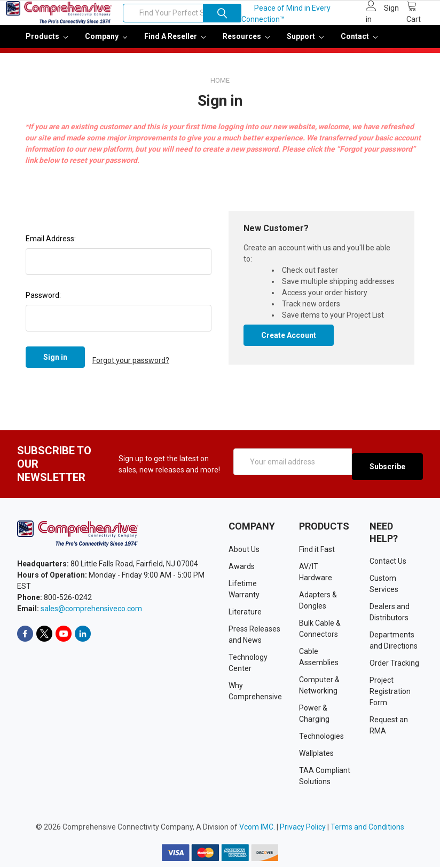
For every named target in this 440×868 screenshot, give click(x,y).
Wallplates (316, 754)
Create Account (289, 343)
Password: (43, 303)
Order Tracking (394, 664)
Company (106, 44)
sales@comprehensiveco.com (91, 610)
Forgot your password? (131, 365)
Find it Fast (317, 550)
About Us (244, 550)
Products (47, 44)
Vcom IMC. (257, 828)
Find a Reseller (175, 44)
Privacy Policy (303, 828)
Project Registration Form (390, 692)
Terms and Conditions (367, 828)
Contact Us (388, 562)
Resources (246, 44)
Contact (359, 44)
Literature (245, 613)
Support (305, 44)
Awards (242, 567)
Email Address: (51, 246)
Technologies (321, 737)
